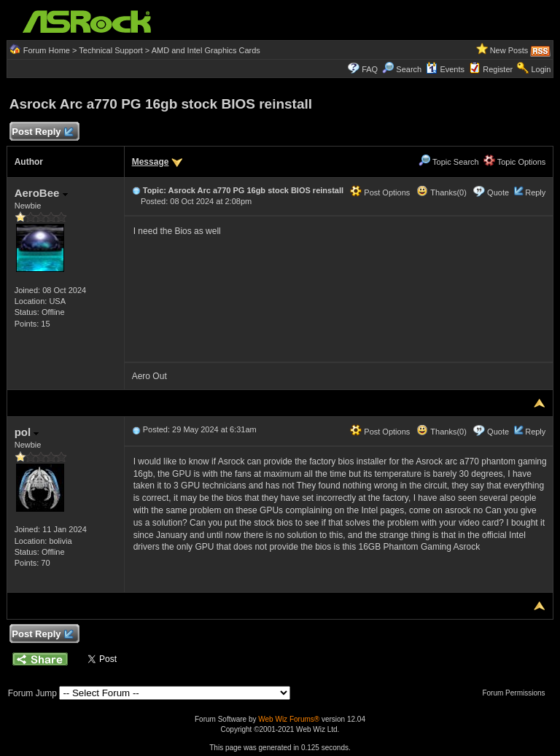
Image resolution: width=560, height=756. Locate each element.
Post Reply (42, 132)
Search (409, 69)
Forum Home (47, 50)
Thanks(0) (441, 192)
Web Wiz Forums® (289, 719)
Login (541, 69)
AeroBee (41, 193)
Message (151, 162)
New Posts (509, 50)
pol (27, 432)
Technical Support (110, 50)
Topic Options (515, 162)
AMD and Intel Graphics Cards (206, 50)
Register (498, 69)
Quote (498, 192)
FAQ (370, 69)
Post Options (380, 192)
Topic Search (448, 162)
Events (445, 69)
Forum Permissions (517, 693)
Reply (535, 192)
